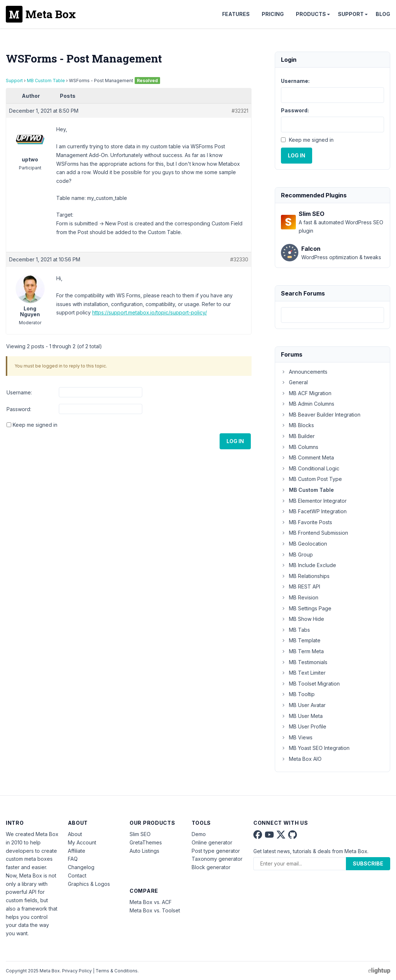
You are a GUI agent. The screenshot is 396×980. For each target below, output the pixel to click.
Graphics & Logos (89, 884)
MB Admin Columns (308, 404)
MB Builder (298, 436)
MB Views (297, 737)
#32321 (240, 111)
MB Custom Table (46, 81)
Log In (235, 441)
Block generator (211, 867)
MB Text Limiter (303, 673)
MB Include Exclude (309, 565)
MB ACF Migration (306, 393)
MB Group (297, 555)
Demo (199, 834)
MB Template (301, 640)
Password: (19, 409)
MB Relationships (305, 576)
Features (236, 14)
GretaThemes (146, 842)
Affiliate (77, 851)
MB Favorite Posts (307, 522)
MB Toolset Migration (310, 684)
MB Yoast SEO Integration (315, 748)
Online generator (212, 842)
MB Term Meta (302, 651)
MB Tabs (295, 630)
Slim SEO (140, 834)
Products (311, 14)
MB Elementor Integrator (314, 501)
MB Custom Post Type (311, 479)
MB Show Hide (303, 619)
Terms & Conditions (117, 971)
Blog (383, 14)
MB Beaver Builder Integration (321, 415)
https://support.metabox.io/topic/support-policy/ (150, 312)
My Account (82, 842)
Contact (77, 875)
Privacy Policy (77, 971)
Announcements (304, 372)
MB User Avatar (303, 705)
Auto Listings (144, 851)
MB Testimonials (304, 662)
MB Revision (300, 597)
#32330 (239, 259)
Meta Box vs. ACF (151, 902)
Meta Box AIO (301, 759)
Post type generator (216, 851)
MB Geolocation (304, 544)
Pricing (273, 14)
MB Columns (300, 447)
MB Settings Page (306, 608)
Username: (19, 392)
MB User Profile (304, 726)
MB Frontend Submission (315, 533)
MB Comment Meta (307, 457)
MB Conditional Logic (310, 468)
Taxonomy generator (217, 859)
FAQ (73, 859)
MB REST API (301, 587)
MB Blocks (297, 425)
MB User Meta (302, 716)
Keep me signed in (35, 425)
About (75, 834)
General (294, 382)
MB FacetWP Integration (314, 511)
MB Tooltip (298, 694)
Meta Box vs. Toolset (155, 910)
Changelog (81, 867)
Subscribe (368, 863)
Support (351, 14)
